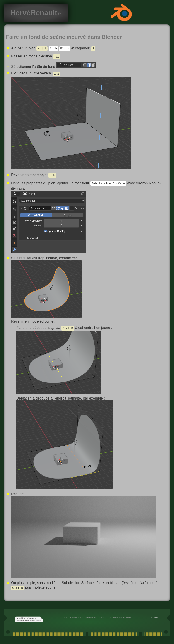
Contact (155, 618)
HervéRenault (36, 13)
